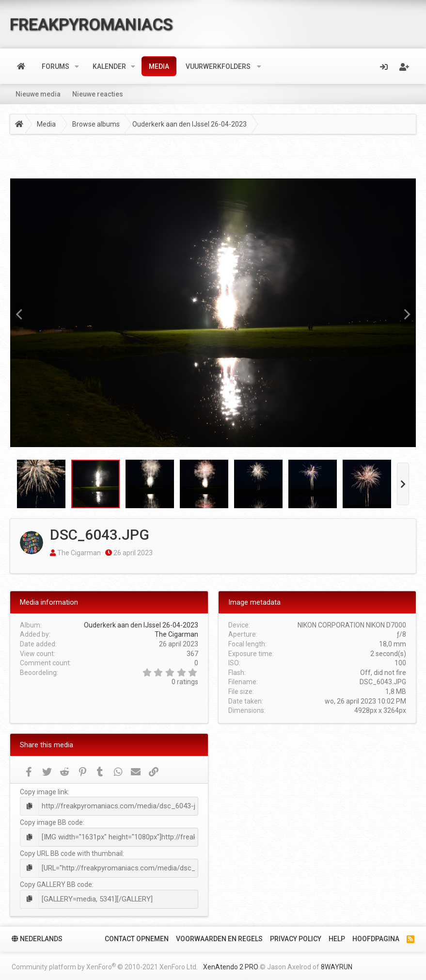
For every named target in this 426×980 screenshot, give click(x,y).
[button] (77, 66)
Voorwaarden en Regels (219, 936)
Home (21, 66)
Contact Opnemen (137, 936)
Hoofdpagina (376, 936)
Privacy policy (296, 936)
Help (337, 936)
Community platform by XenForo (105, 964)
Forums (55, 66)
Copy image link (44, 792)
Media (159, 66)
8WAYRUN (337, 964)
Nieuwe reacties (98, 94)
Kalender (109, 66)
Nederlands (37, 936)
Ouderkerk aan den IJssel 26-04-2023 (141, 625)
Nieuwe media (38, 94)
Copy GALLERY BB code (56, 883)
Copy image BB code (51, 822)
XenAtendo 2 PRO (231, 964)
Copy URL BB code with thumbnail (71, 852)
